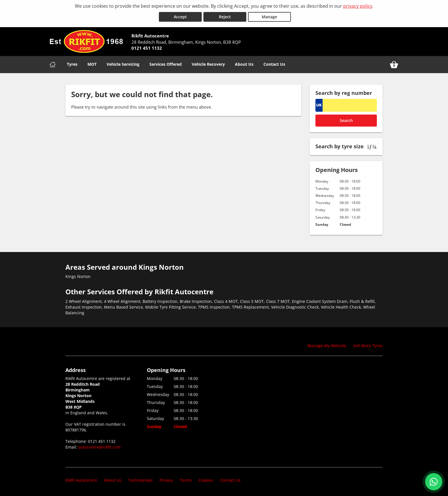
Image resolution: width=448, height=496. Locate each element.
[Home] (53, 65)
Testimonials (140, 480)
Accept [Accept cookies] (180, 17)
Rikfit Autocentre (81, 480)
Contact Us (274, 64)
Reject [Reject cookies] (225, 17)
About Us (244, 64)
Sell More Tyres (368, 346)
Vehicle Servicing (123, 64)
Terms (186, 480)
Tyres (72, 64)
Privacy (166, 480)
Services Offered (166, 64)
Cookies (206, 480)
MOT (92, 64)
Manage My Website (327, 346)
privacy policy (358, 6)
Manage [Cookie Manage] (269, 17)
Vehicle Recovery (208, 64)
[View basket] (394, 65)
